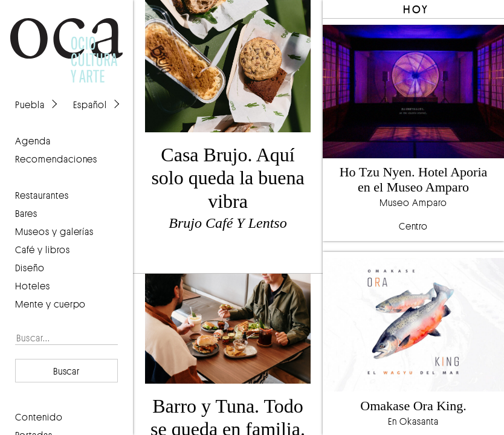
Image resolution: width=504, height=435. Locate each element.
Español (90, 105)
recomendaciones (56, 159)
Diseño (30, 268)
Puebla (30, 105)
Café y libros (43, 250)
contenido (39, 417)
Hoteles (33, 286)
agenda (33, 141)
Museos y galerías (54, 231)
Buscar (67, 371)
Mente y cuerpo (50, 304)
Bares (26, 213)
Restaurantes (42, 195)
